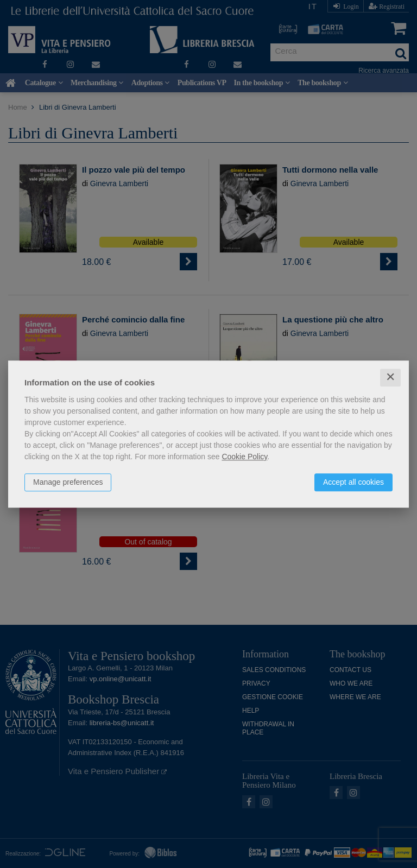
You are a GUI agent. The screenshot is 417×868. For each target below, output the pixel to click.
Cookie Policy (244, 457)
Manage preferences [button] (68, 482)
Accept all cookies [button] (353, 482)
